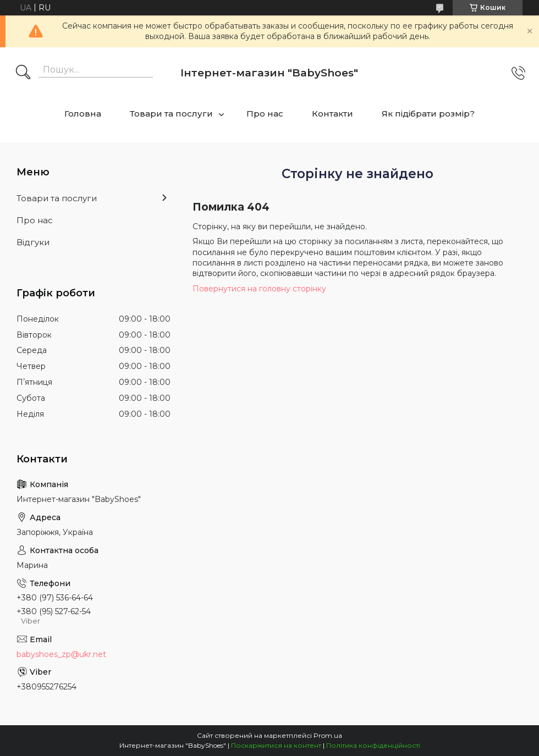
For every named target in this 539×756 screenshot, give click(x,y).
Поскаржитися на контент (276, 745)
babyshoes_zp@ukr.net (61, 654)
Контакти (332, 114)
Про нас (265, 114)
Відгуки (33, 242)
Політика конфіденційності (373, 745)
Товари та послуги (171, 114)
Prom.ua (328, 735)
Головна (83, 114)
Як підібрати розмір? (428, 114)
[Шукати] (23, 73)
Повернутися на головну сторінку (259, 289)
